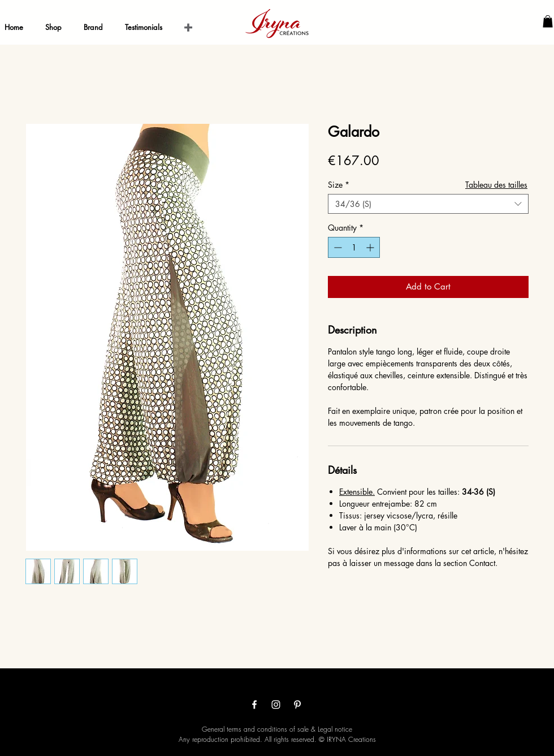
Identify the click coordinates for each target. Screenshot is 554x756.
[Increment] (371, 247)
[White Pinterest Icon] (297, 705)
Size (339, 185)
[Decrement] (337, 247)
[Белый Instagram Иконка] (276, 705)
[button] (548, 21)
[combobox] (428, 204)
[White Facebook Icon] (254, 705)
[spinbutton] (354, 247)
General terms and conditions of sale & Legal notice (277, 729)
